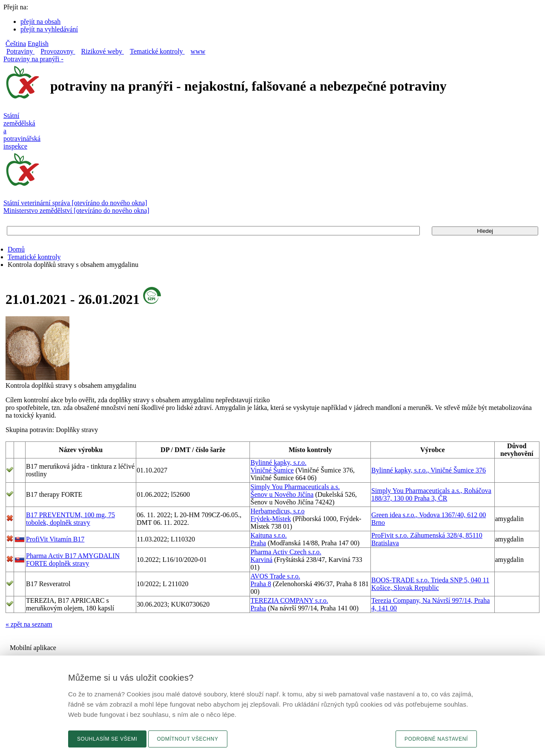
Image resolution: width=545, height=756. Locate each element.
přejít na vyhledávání (49, 29)
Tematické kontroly (34, 257)
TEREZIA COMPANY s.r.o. (289, 600)
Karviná (261, 560)
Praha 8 (261, 584)
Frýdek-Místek (271, 519)
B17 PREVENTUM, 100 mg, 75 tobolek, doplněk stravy (70, 519)
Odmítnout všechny (188, 739)
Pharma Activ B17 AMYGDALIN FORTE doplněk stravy (73, 560)
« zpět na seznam (29, 624)
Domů (16, 249)
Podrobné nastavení (436, 739)
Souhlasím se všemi (107, 739)
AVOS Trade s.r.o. (275, 576)
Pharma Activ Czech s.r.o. (286, 552)
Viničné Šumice (272, 470)
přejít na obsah (40, 21)
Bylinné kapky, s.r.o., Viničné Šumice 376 (429, 470)
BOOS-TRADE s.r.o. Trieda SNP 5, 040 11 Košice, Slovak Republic (430, 584)
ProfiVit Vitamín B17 (55, 539)
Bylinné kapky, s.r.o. (278, 462)
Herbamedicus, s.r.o (277, 511)
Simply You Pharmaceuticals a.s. (295, 487)
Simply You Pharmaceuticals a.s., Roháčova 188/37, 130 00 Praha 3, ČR (431, 494)
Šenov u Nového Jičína (282, 494)
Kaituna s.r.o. (268, 535)
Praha (258, 543)
